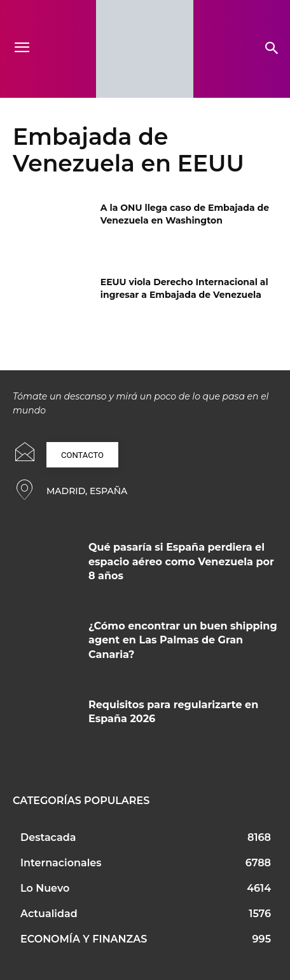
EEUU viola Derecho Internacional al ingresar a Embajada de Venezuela (184, 288)
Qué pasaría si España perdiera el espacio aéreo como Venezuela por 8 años (181, 561)
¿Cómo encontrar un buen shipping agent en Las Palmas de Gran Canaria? (183, 640)
